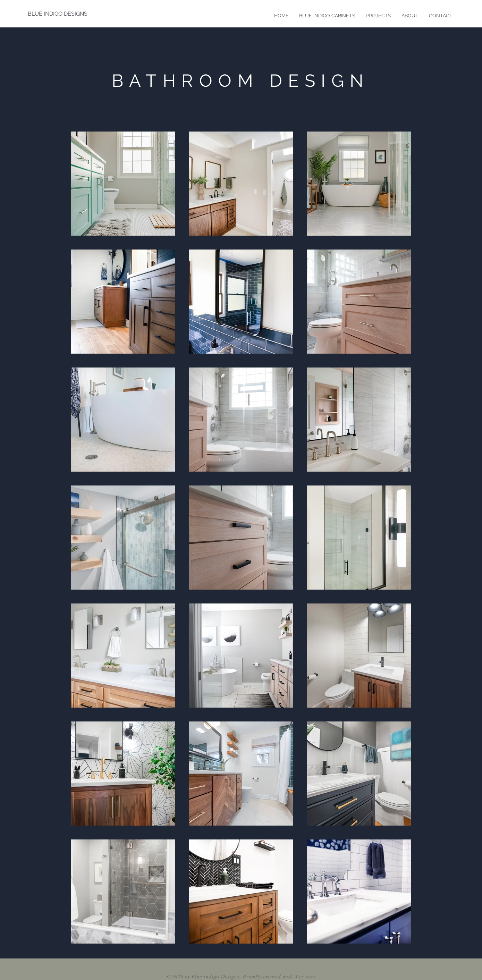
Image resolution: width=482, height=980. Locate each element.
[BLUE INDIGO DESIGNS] (58, 14)
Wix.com (305, 977)
